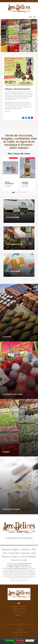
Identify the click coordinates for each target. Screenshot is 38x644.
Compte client (19, 629)
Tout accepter (10, 641)
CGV (19, 620)
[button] (3, 36)
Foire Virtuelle (24, 580)
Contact (20, 615)
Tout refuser (20, 641)
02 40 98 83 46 (20, 613)
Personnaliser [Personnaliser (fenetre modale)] (30, 641)
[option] (19, 88)
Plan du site (19, 635)
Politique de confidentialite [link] (19, 643)
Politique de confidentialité (19, 632)
